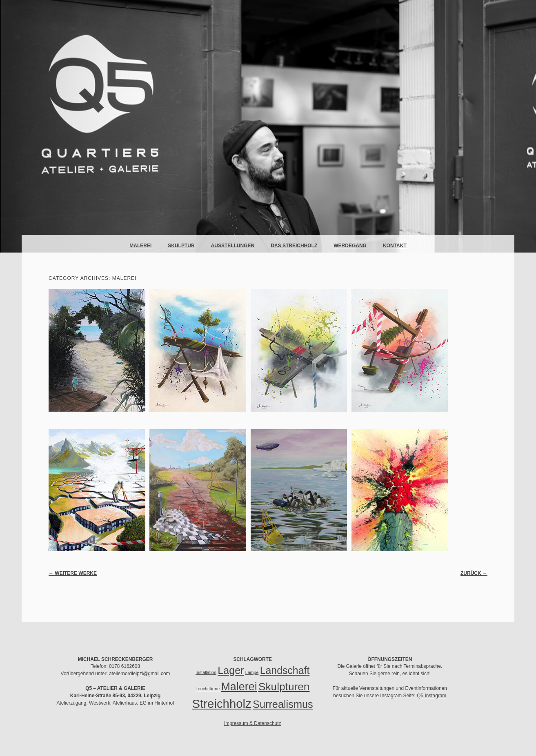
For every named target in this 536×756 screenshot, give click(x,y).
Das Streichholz (294, 246)
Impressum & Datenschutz (252, 723)
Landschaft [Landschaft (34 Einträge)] (285, 670)
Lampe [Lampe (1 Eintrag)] (252, 672)
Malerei (140, 246)
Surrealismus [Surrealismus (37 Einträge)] (283, 704)
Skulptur (181, 246)
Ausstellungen (233, 246)
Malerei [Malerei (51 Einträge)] (239, 687)
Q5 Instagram (431, 696)
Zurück (474, 573)
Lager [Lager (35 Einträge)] (231, 670)
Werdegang (350, 246)
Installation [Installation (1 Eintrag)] (206, 672)
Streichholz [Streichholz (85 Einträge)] (222, 704)
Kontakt (395, 246)
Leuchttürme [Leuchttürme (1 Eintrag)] (208, 689)
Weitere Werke (73, 573)
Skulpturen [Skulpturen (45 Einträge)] (284, 687)
